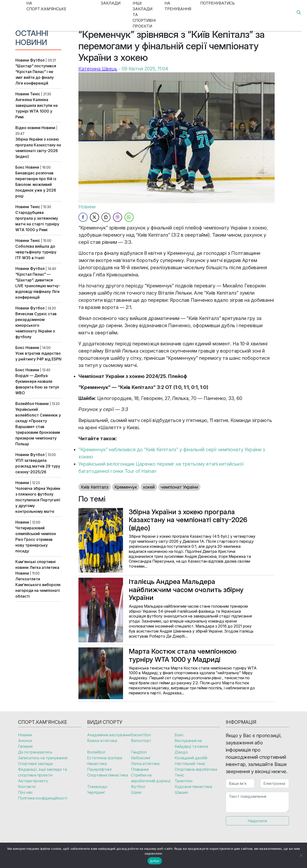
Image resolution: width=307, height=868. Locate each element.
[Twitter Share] (94, 217)
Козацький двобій (191, 758)
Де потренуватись (35, 752)
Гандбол (139, 752)
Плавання (140, 769)
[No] (301, 855)
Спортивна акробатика (196, 769)
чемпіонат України (179, 487)
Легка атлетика (44, 567)
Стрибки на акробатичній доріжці (151, 778)
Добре (155, 861)
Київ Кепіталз (95, 487)
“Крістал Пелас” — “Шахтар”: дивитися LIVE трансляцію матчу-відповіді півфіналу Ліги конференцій (38, 286)
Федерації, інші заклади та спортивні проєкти (42, 772)
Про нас (25, 792)
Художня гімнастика (193, 787)
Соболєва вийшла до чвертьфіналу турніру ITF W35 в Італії (36, 252)
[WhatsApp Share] (129, 217)
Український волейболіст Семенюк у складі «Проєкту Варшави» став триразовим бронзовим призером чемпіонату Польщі (38, 427)
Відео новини (28, 128)
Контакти (27, 787)
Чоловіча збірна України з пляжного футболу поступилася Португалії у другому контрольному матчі (38, 500)
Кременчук (126, 487)
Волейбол (25, 404)
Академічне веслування (109, 735)
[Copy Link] (106, 217)
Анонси (25, 741)
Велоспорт (141, 741)
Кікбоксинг (141, 758)
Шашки (181, 792)
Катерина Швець (98, 69)
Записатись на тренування (43, 758)
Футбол (37, 60)
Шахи (136, 792)
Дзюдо (181, 752)
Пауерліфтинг (100, 769)
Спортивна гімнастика (107, 775)
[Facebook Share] (83, 217)
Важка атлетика (102, 741)
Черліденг (96, 792)
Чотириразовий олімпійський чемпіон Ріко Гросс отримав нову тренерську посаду (36, 539)
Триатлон (183, 781)
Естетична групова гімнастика (105, 761)
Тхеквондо (97, 787)
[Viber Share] (118, 217)
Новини (22, 60)
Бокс (20, 167)
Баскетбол (141, 735)
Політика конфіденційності (43, 798)
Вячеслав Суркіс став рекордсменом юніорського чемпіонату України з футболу (36, 325)
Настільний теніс (190, 764)
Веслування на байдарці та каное (191, 743)
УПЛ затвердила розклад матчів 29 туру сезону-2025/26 (38, 466)
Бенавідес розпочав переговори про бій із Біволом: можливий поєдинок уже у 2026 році (36, 184)
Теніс (35, 94)
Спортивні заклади (35, 764)
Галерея (25, 746)
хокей (149, 487)
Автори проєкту (33, 781)
